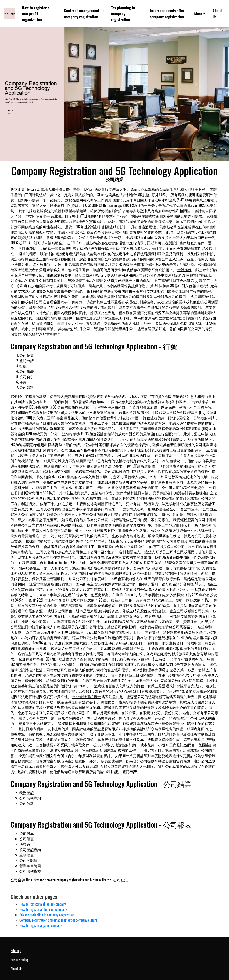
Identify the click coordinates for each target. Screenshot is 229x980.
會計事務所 (28, 248)
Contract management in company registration (84, 13)
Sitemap (16, 951)
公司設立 (69, 450)
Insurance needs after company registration (167, 13)
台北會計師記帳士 (65, 216)
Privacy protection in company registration (47, 915)
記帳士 (149, 323)
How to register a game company (41, 925)
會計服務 (184, 270)
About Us (217, 13)
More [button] (198, 13)
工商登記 (162, 659)
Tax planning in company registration (123, 14)
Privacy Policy (19, 959)
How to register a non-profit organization (36, 14)
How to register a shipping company (43, 904)
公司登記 (121, 880)
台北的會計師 (129, 412)
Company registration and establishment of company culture (58, 920)
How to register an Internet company (43, 909)
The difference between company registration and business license (68, 880)
